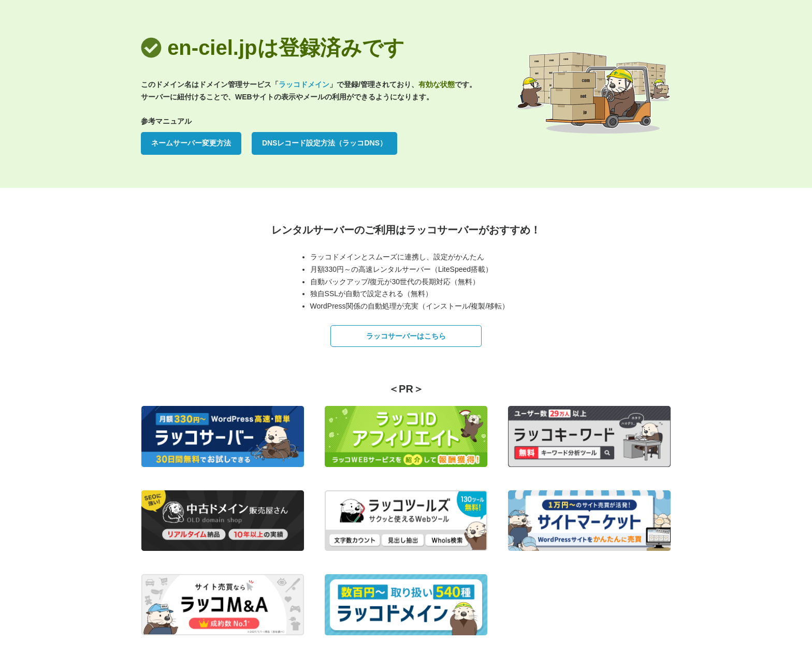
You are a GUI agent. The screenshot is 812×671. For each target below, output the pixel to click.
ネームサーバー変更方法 (191, 143)
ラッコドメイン (304, 84)
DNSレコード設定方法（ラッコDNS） (324, 143)
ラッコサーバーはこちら (406, 336)
